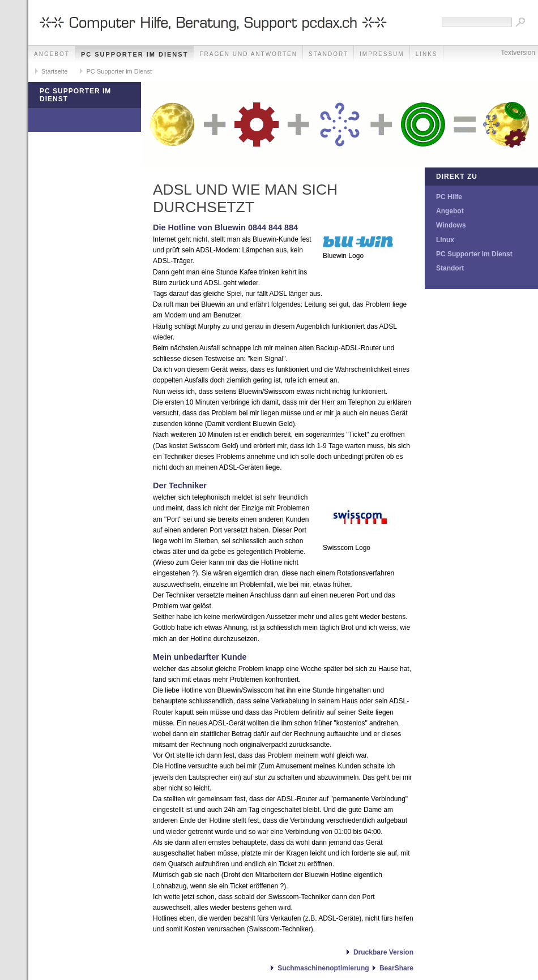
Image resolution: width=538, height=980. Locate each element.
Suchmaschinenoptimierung (323, 968)
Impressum (382, 54)
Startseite (54, 71)
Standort (328, 54)
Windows (451, 225)
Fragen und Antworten (248, 54)
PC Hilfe (449, 197)
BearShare (396, 968)
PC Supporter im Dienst (134, 54)
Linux (445, 240)
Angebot (52, 54)
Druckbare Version (383, 952)
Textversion (518, 53)
